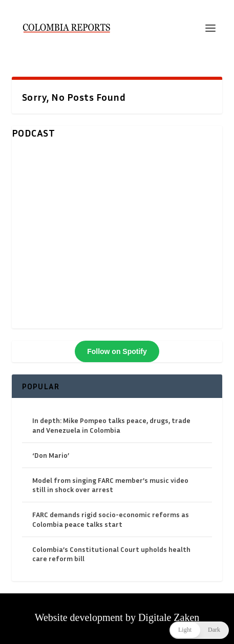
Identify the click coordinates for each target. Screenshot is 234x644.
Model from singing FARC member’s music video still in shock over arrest (110, 485)
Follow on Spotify (117, 351)
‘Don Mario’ (51, 455)
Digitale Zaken (169, 617)
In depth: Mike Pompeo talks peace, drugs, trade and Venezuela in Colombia (111, 425)
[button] (199, 630)
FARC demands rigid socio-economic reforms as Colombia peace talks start (111, 519)
